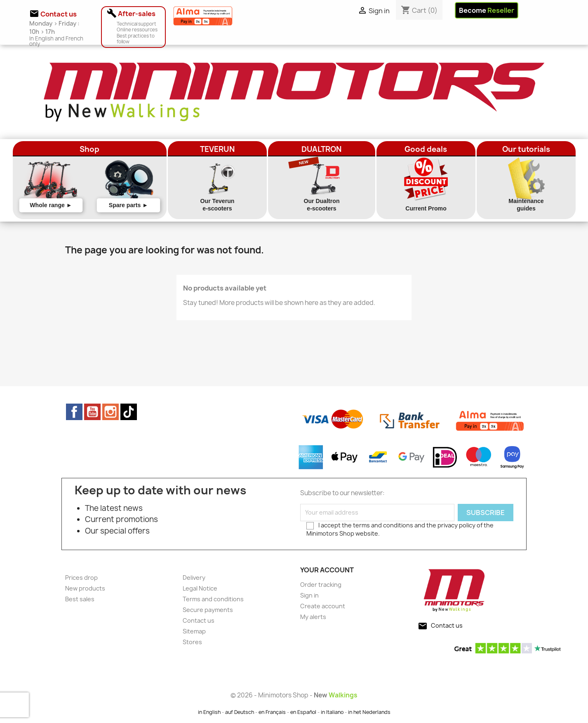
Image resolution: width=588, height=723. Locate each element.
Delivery (194, 578)
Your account (327, 570)
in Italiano (332, 712)
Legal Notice (200, 588)
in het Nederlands (369, 712)
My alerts (313, 617)
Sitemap (194, 631)
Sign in (309, 595)
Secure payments (208, 610)
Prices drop (81, 578)
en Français (272, 712)
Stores (192, 642)
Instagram (111, 412)
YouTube (92, 412)
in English (209, 712)
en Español (303, 712)
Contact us (199, 620)
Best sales (80, 599)
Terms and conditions (213, 599)
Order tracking (321, 585)
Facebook (74, 412)
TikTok (129, 412)
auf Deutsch (240, 712)
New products (85, 588)
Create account (323, 606)
